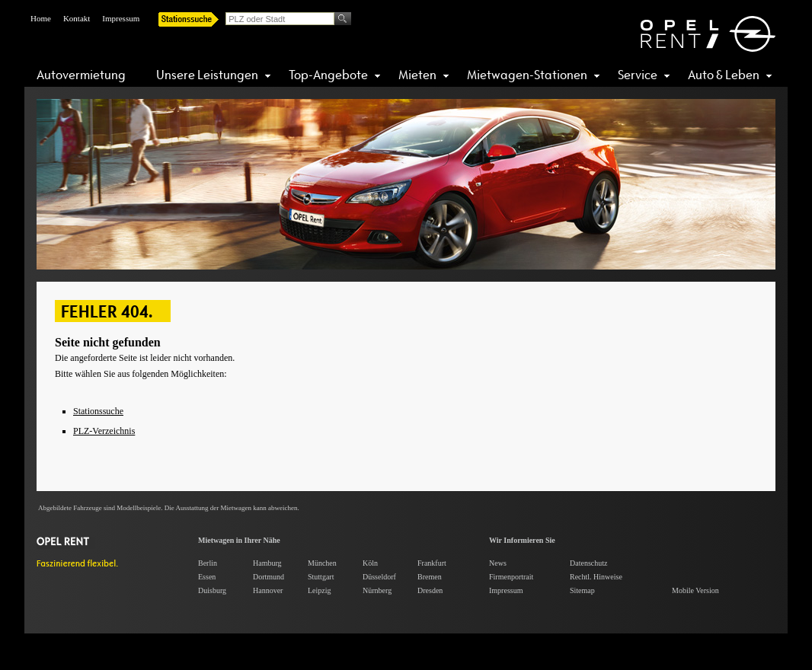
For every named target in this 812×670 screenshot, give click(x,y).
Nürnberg (377, 590)
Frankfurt (432, 563)
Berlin (208, 563)
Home (41, 18)
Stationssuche (98, 411)
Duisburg (212, 590)
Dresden (430, 590)
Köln (370, 563)
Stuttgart (321, 577)
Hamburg (267, 563)
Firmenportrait (511, 577)
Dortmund (269, 577)
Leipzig (320, 590)
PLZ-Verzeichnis (104, 431)
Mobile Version (695, 590)
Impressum (121, 18)
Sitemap (582, 590)
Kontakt (77, 18)
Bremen (430, 577)
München (322, 563)
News (498, 563)
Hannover (268, 590)
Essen (207, 577)
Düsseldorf (379, 577)
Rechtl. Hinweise (596, 577)
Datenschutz (588, 563)
